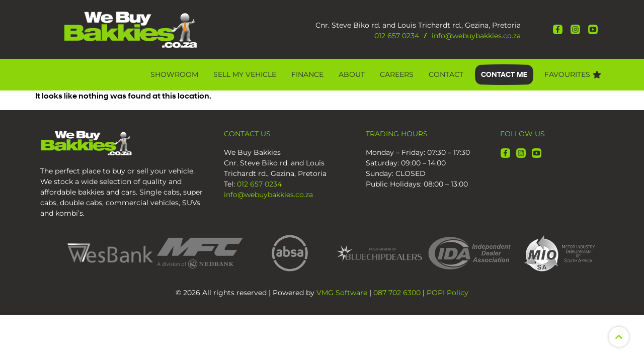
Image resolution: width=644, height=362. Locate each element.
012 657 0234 (397, 36)
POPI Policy (448, 293)
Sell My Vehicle (245, 74)
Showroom (174, 74)
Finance (307, 74)
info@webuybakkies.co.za (476, 36)
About (352, 74)
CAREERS (397, 74)
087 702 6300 (397, 293)
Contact (446, 74)
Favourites (573, 74)
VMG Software (342, 293)
